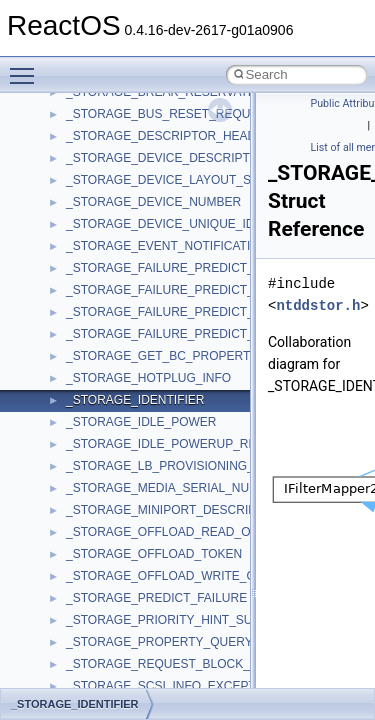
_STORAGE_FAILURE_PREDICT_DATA (175, 268)
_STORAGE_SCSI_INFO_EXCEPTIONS (175, 686)
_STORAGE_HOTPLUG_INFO (148, 378)
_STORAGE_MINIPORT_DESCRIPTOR (173, 510)
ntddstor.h (318, 305)
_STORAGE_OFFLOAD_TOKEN (154, 554)
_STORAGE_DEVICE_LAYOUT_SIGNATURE (189, 180)
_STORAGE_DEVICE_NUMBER (153, 202)
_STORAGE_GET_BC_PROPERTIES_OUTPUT (196, 356)
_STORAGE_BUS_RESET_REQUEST (170, 114)
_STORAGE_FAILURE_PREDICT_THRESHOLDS (201, 334)
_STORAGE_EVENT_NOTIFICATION (167, 246)
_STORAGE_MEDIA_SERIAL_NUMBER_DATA (193, 488)
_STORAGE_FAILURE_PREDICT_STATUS (182, 312)
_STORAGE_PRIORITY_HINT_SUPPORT (180, 620)
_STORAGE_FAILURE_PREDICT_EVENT (180, 290)
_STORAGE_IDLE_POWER (141, 422)
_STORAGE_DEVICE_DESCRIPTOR (167, 158)
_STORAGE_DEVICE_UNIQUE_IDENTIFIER (187, 224)
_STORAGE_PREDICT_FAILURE (156, 598)
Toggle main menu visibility (27, 67)
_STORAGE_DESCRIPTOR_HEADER (169, 136)
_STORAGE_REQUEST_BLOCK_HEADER (183, 664)
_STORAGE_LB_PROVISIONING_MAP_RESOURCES (214, 466)
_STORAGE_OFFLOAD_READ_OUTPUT (178, 532)
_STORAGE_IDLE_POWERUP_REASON (178, 444)
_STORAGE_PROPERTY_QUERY (159, 642)
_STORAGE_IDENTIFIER (135, 400)
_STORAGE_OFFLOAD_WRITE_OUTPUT (181, 576)
